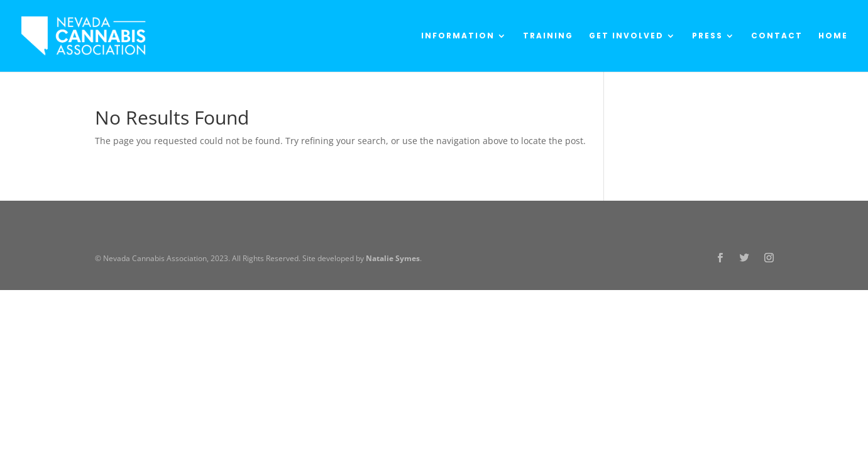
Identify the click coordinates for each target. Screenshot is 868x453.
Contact (777, 36)
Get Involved (626, 36)
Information (458, 36)
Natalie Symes (393, 258)
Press (707, 36)
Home (833, 36)
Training (548, 36)
